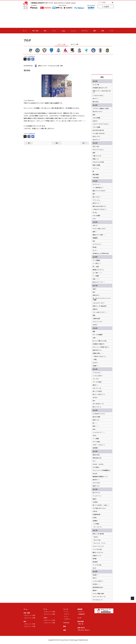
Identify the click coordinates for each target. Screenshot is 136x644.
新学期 (94, 559)
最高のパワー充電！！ (99, 235)
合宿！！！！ (96, 279)
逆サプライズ (96, 493)
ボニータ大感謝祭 (98, 335)
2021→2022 (96, 146)
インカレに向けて (98, 376)
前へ (29, 143)
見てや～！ (96, 99)
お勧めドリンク (97, 556)
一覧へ (57, 143)
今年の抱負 (96, 178)
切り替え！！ (96, 584)
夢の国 (94, 247)
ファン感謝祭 (96, 260)
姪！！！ (95, 423)
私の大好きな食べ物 (98, 130)
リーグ (66, 612)
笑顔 (94, 315)
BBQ (94, 241)
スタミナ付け (96, 483)
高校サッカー (96, 420)
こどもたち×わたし (98, 95)
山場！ (94, 338)
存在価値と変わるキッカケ (100, 88)
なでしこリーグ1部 (30, 615)
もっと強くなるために (99, 133)
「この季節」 (96, 524)
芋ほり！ (95, 578)
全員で (94, 289)
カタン (94, 219)
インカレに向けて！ (98, 581)
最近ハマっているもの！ (99, 191)
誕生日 (94, 499)
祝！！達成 (96, 267)
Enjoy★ (95, 473)
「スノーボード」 (98, 527)
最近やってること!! (98, 552)
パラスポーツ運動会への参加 (101, 108)
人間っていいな (97, 156)
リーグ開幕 (96, 276)
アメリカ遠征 (96, 442)
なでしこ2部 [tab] (75, 44)
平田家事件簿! (96, 514)
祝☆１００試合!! (97, 391)
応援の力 (95, 309)
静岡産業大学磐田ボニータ (100, 477)
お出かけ (95, 121)
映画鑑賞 (95, 238)
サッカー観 (96, 85)
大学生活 (95, 502)
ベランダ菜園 (96, 127)
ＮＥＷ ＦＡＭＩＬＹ (99, 445)
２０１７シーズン (98, 322)
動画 (95, 31)
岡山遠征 (95, 562)
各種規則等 (81, 614)
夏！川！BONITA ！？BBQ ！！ (101, 505)
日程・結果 (35, 31)
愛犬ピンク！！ (97, 203)
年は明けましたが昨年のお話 (101, 253)
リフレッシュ (96, 200)
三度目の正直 (96, 319)
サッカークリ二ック (98, 546)
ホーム (25, 31)
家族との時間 (96, 165)
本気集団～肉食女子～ (99, 344)
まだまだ (95, 398)
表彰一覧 (81, 624)
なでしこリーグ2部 (30, 618)
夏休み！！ (96, 385)
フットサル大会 (97, 565)
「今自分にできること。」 (100, 356)
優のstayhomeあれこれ (99, 206)
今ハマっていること (98, 150)
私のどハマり (96, 136)
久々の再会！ (96, 467)
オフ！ (94, 461)
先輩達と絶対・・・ (98, 353)
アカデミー (67, 619)
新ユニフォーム (97, 407)
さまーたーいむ (97, 388)
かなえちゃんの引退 (98, 162)
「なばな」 (96, 537)
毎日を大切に (96, 455)
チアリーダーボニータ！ (99, 597)
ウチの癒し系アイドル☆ (99, 508)
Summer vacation (98, 464)
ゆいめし (95, 212)
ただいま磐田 (96, 216)
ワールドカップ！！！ (99, 432)
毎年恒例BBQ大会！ (98, 587)
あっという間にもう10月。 (100, 341)
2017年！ (95, 325)
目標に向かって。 (98, 350)
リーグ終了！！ (97, 263)
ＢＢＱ (94, 435)
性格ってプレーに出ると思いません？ (102, 92)
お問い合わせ (81, 628)
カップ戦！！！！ (98, 273)
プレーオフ (96, 379)
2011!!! (94, 568)
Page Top (132, 598)
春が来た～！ (96, 480)
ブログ (63, 31)
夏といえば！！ (97, 197)
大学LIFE (95, 511)
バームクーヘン (97, 496)
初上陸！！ (96, 575)
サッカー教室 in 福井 (98, 594)
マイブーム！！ (97, 184)
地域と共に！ (96, 295)
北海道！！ (96, 366)
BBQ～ (94, 429)
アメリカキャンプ (98, 600)
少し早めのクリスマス (99, 414)
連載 (103, 31)
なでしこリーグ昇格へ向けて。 (101, 347)
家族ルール (96, 159)
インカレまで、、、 (98, 373)
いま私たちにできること (99, 209)
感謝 (94, 332)
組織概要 (80, 609)
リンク (111, 31)
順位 (45, 31)
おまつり (95, 225)
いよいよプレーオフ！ (99, 303)
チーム (54, 31)
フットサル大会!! (97, 549)
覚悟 (94, 115)
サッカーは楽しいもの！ (99, 229)
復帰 (94, 153)
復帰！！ (95, 232)
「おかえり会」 (97, 540)
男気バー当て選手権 (98, 534)
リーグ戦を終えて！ (98, 188)
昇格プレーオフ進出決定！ (100, 306)
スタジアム (85, 31)
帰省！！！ (96, 426)
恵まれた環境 (96, 417)
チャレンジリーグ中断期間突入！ (102, 470)
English (107, 7)
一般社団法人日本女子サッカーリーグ (53, 3)
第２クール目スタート (99, 394)
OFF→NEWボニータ (98, 404)
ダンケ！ (95, 250)
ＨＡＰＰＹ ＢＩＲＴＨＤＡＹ (101, 124)
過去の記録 (81, 621)
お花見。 (95, 518)
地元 (94, 292)
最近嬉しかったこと (98, 270)
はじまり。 (96, 363)
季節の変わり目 (97, 458)
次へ (84, 143)
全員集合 (95, 521)
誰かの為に (96, 102)
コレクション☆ (97, 244)
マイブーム (96, 168)
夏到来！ (95, 590)
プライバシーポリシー (84, 630)
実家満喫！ (96, 448)
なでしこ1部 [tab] (61, 44)
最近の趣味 (96, 174)
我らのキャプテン (98, 112)
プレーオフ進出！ (98, 382)
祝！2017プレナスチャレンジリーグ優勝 (102, 299)
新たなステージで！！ (99, 282)
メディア (67, 614)
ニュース (73, 31)
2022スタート (96, 140)
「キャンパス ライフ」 (99, 543)
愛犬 (94, 194)
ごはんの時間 (96, 118)
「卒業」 (95, 360)
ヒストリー (81, 612)
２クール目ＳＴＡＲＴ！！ (100, 312)
